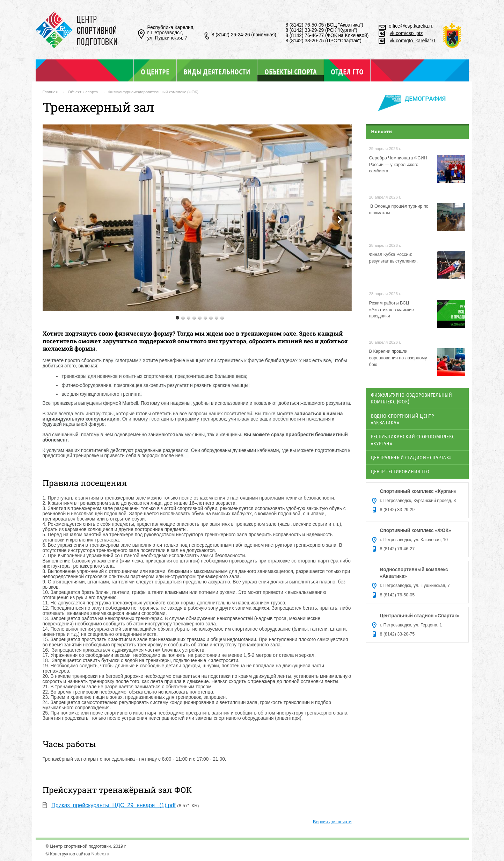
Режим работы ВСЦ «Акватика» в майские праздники (392, 310)
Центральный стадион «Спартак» (411, 457)
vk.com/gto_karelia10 (412, 41)
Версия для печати (332, 822)
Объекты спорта (291, 71)
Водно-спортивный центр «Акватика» (403, 419)
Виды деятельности (217, 72)
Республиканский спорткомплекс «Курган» (413, 440)
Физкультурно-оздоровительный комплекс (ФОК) (153, 92)
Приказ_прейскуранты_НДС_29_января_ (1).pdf (114, 805)
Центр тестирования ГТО (400, 471)
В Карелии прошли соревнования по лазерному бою (398, 358)
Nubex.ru (100, 854)
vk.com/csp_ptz (406, 33)
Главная (50, 92)
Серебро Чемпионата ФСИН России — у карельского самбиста (398, 165)
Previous (55, 220)
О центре (155, 72)
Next (339, 220)
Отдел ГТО (347, 72)
